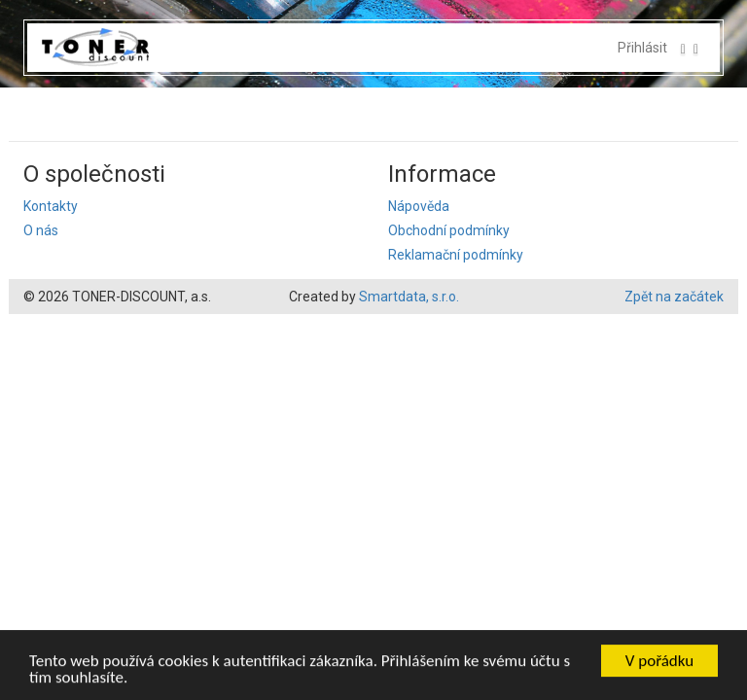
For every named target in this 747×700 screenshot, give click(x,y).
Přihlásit (642, 48)
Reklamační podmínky (456, 255)
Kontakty (51, 206)
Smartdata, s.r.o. (409, 297)
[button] (690, 48)
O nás (41, 230)
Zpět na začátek (674, 297)
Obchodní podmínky (449, 230)
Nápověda (419, 206)
